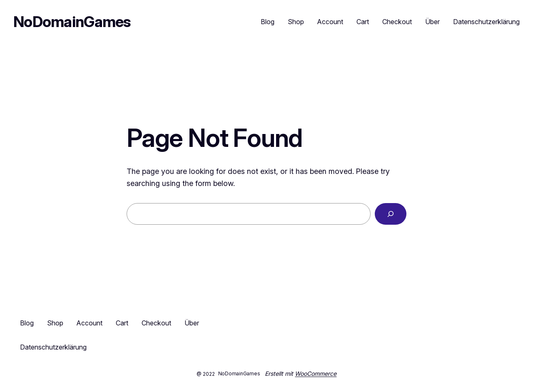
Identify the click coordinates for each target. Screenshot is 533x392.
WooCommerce (316, 373)
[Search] (391, 214)
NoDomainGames (72, 22)
